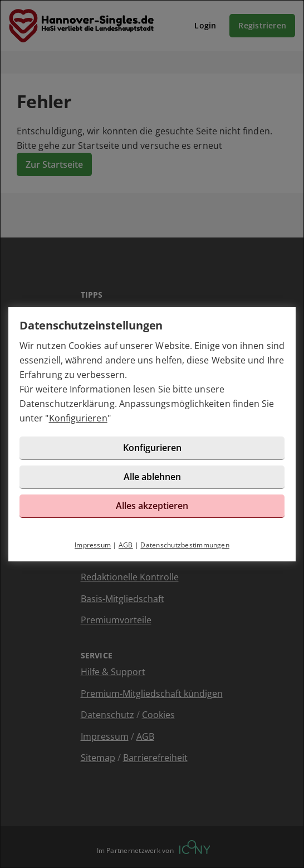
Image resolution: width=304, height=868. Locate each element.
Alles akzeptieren (152, 506)
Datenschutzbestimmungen (185, 545)
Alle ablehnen (152, 477)
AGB (126, 545)
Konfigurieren (78, 418)
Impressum (93, 545)
